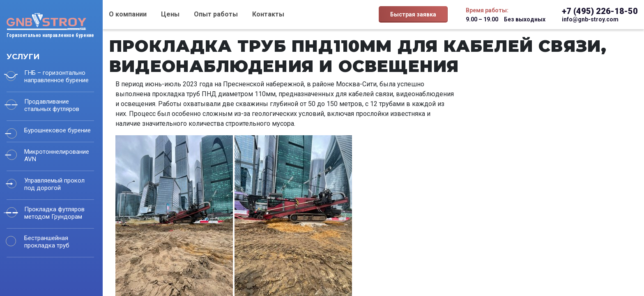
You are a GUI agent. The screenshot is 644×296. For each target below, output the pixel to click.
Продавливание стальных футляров (52, 105)
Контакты (268, 14)
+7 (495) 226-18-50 (600, 11)
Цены (170, 14)
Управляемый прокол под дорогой (54, 184)
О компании (128, 14)
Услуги (23, 57)
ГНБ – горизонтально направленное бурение (56, 76)
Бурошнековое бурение (57, 130)
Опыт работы (216, 14)
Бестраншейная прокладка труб (47, 242)
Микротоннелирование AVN (57, 155)
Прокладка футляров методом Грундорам (54, 213)
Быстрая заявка (413, 14)
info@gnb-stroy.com (590, 19)
